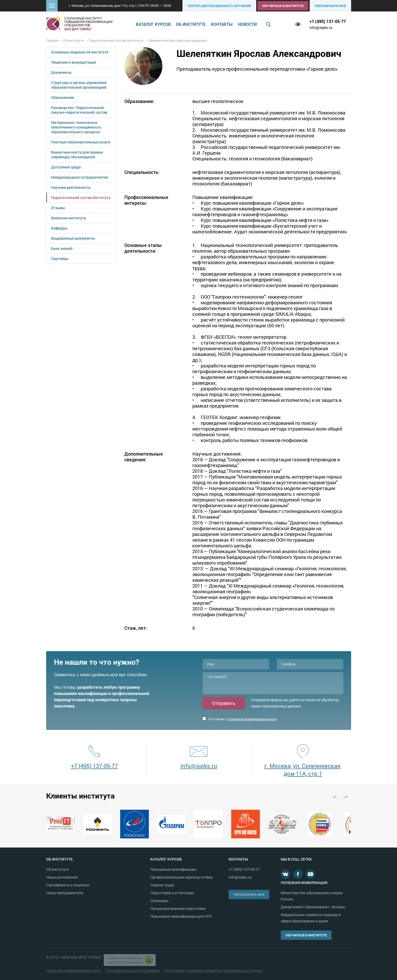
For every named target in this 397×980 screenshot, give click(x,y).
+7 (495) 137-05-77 (328, 21)
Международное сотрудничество (80, 177)
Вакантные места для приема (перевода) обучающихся (77, 155)
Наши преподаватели (65, 893)
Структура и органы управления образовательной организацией (79, 85)
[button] (52, 6)
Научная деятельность (71, 187)
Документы (61, 72)
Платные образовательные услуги (81, 142)
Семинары (159, 901)
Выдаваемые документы (73, 238)
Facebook (298, 874)
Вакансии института (69, 218)
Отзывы (58, 208)
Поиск (268, 24)
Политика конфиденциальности (74, 970)
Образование (63, 97)
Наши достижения (62, 877)
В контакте (285, 874)
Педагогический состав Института (81, 198)
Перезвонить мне (249, 894)
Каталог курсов (153, 24)
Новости (247, 24)
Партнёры (60, 259)
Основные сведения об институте (80, 52)
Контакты (222, 24)
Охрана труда (162, 885)
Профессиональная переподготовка (182, 877)
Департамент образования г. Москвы (313, 907)
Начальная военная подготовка (178, 908)
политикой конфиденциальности (252, 719)
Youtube (310, 874)
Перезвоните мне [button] (330, 6)
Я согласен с (240, 719)
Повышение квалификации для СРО (181, 916)
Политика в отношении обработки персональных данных (214, 970)
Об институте (191, 24)
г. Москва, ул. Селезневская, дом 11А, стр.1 (303, 770)
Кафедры (59, 228)
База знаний (62, 248)
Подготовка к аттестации (172, 893)
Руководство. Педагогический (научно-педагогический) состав (79, 110)
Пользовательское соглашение (133, 970)
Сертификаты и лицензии (68, 885)
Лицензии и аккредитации (74, 62)
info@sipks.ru (321, 28)
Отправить (224, 703)
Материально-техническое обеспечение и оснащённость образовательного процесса (76, 127)
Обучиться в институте (283, 6)
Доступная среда (66, 167)
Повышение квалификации (173, 869)
